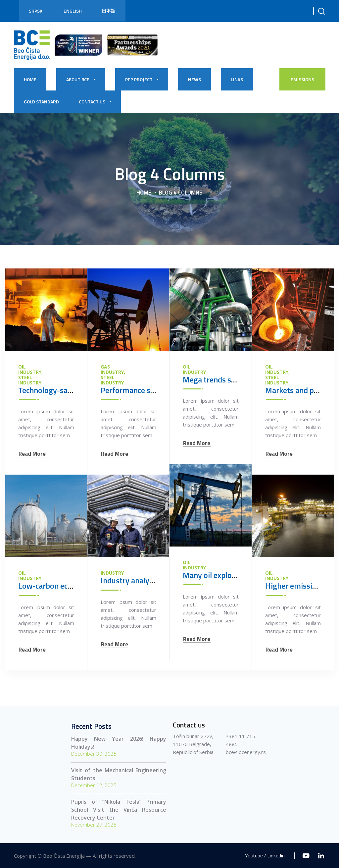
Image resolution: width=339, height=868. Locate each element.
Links (237, 79)
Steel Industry (30, 380)
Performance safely (134, 390)
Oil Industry (30, 370)
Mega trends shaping (218, 379)
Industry (112, 573)
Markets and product (301, 390)
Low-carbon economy (55, 586)
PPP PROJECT (139, 79)
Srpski (36, 11)
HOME (30, 79)
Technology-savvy (49, 390)
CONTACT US (92, 102)
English (73, 11)
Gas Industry (112, 370)
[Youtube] (306, 856)
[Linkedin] (321, 856)
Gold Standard (41, 102)
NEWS (194, 79)
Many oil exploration (218, 575)
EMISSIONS (302, 79)
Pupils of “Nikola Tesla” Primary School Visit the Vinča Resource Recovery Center (119, 810)
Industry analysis (130, 580)
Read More (32, 454)
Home (144, 192)
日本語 (109, 11)
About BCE (78, 79)
